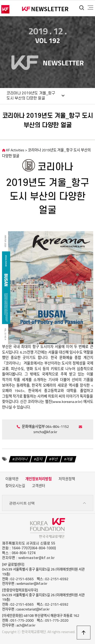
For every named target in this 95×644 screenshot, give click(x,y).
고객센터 (39, 486)
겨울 (69, 459)
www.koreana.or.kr (67, 402)
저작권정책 (67, 479)
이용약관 (12, 479)
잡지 (39, 459)
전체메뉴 (90, 8)
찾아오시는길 (15, 486)
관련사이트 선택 (48, 503)
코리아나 (21, 459)
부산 (54, 459)
